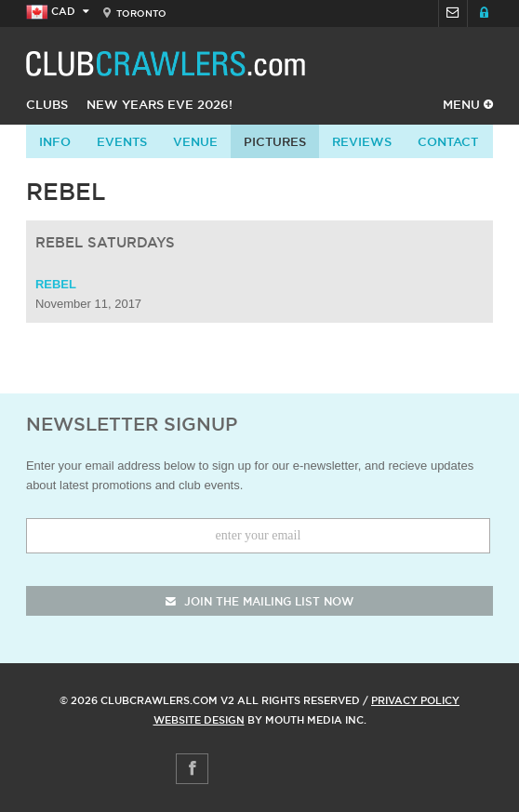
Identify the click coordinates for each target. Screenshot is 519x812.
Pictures (275, 141)
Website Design (199, 720)
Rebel (56, 284)
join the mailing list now (259, 601)
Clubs (47, 104)
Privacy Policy (415, 700)
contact (448, 141)
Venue (195, 141)
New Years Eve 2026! (160, 104)
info (55, 141)
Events (122, 141)
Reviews (362, 141)
